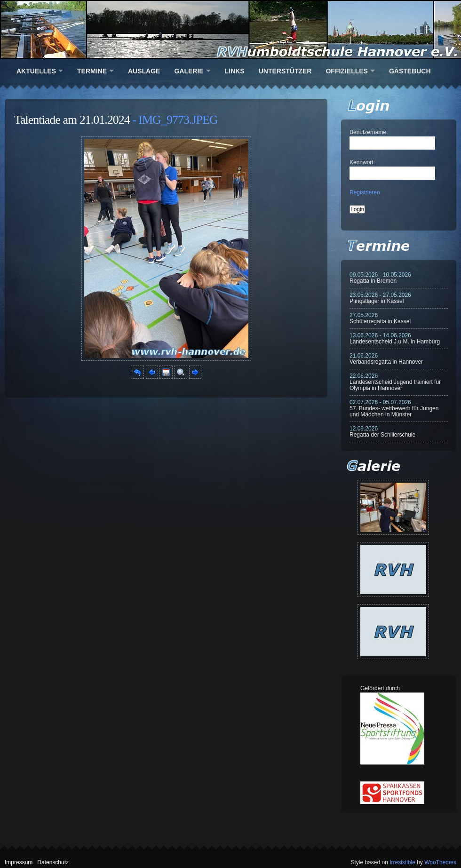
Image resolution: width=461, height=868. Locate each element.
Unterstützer (285, 71)
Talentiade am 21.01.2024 (72, 120)
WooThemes (440, 862)
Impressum (19, 862)
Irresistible (402, 862)
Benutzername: (369, 132)
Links (235, 71)
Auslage (144, 71)
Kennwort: (362, 162)
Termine (92, 71)
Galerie (189, 71)
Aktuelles (36, 71)
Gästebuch (410, 71)
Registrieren (365, 192)
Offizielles (346, 71)
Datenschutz (53, 862)
